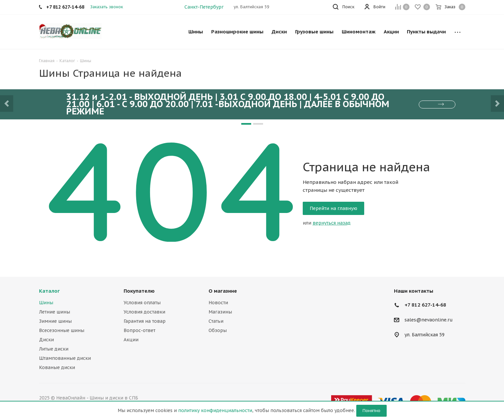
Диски (46, 340)
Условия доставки (144, 312)
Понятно (371, 411)
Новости (218, 303)
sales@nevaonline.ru (429, 320)
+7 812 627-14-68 (425, 305)
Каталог (49, 291)
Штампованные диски (65, 358)
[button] (7, 104)
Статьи (216, 321)
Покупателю (139, 291)
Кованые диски (57, 367)
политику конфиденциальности (215, 410)
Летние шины (55, 312)
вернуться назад (332, 223)
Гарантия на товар (145, 321)
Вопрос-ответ (139, 330)
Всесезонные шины (62, 330)
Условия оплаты (142, 303)
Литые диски (54, 349)
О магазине (223, 291)
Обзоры (218, 330)
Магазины (220, 312)
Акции (131, 340)
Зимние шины (55, 321)
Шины (46, 303)
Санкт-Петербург (204, 7)
